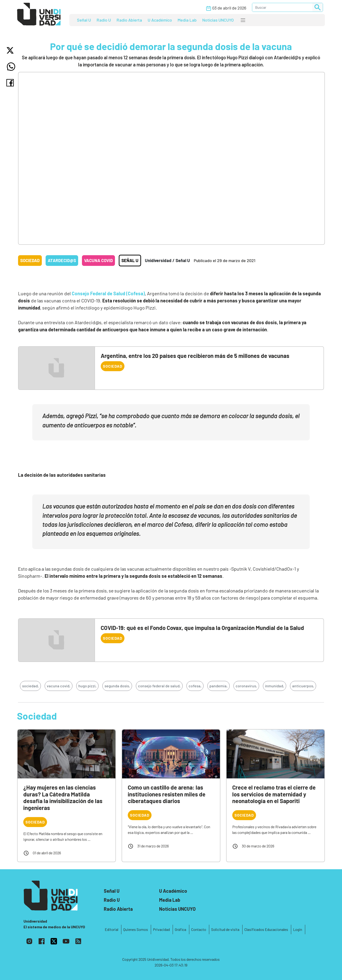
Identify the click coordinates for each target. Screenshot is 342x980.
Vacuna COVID (98, 260)
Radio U (104, 20)
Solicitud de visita (225, 929)
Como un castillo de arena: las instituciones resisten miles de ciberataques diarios (167, 794)
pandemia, (218, 686)
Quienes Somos (136, 929)
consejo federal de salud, (159, 686)
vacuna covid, (59, 686)
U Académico (160, 20)
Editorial (112, 929)
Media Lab (187, 20)
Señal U (84, 20)
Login (298, 929)
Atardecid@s (62, 260)
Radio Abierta (129, 20)
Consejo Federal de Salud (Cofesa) (108, 293)
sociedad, (30, 686)
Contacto (199, 929)
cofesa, (195, 686)
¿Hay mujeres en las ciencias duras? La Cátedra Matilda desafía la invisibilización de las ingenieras (63, 797)
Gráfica (180, 929)
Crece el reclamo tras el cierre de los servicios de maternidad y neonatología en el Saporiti (274, 794)
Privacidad (161, 929)
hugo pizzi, (87, 686)
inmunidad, (275, 686)
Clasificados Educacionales (266, 929)
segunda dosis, (117, 686)
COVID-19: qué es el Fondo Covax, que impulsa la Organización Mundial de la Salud (202, 628)
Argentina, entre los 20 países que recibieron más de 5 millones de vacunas (195, 356)
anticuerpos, (303, 686)
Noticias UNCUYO (218, 20)
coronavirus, (246, 686)
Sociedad (30, 260)
